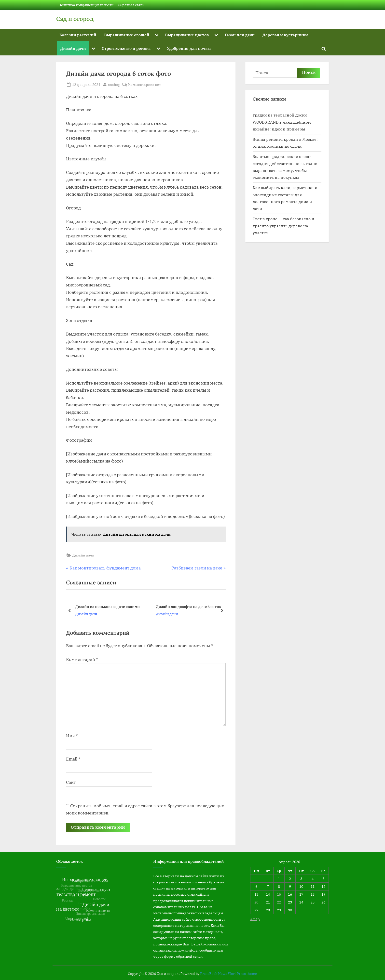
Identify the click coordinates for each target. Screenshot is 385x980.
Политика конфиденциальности (86, 5)
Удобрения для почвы (189, 48)
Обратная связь (131, 5)
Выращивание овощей (127, 35)
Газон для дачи (240, 35)
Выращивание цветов (187, 35)
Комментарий (82, 659)
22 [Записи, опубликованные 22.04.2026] (279, 902)
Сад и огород (75, 19)
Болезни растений (78, 35)
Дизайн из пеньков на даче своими (107, 606)
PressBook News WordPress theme (229, 974)
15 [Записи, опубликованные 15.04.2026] (279, 894)
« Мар (255, 919)
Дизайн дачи (73, 48)
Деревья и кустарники (285, 35)
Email (73, 759)
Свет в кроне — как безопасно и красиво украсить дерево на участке (283, 226)
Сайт (71, 782)
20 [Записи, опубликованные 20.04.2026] (256, 902)
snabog (114, 84)
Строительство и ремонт (126, 48)
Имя (72, 736)
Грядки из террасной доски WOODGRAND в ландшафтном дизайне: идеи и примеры (282, 122)
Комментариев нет (144, 84)
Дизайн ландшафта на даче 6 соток (189, 606)
